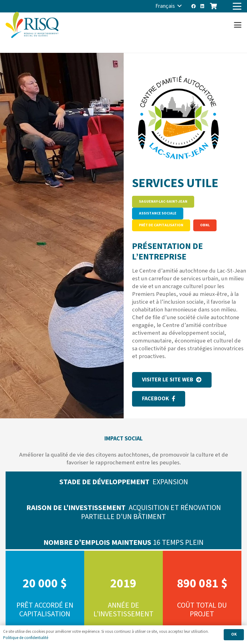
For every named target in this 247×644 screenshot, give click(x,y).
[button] (169, 6)
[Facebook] (194, 6)
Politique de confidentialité (26, 638)
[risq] (32, 25)
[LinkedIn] (202, 6)
